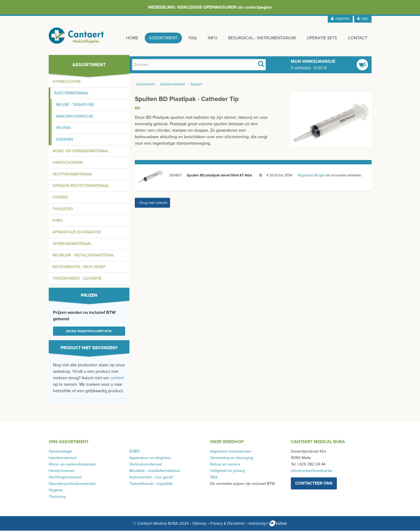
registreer (340, 19)
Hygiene (60, 199)
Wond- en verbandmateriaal (81, 152)
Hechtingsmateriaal (72, 175)
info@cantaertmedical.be (312, 472)
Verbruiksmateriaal (72, 245)
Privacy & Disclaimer (227, 525)
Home (130, 38)
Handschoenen (68, 164)
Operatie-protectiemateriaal (81, 187)
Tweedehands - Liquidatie (77, 280)
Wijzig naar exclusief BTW (89, 332)
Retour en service (225, 466)
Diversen (64, 141)
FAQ (191, 38)
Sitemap (200, 525)
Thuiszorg (63, 210)
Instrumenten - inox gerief (79, 268)
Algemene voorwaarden (231, 453)
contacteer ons (314, 485)
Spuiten (63, 129)
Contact (358, 38)
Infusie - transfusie (75, 106)
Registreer (306, 177)
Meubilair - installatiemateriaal (84, 257)
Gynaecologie (67, 83)
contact (117, 379)
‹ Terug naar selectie (152, 204)
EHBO (58, 222)
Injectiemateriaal (71, 94)
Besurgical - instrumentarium (261, 38)
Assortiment (162, 38)
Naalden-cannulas (74, 118)
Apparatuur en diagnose (77, 233)
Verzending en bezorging (232, 459)
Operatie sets (322, 38)
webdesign (268, 525)
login (363, 19)
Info (211, 38)
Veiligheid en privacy (228, 472)
